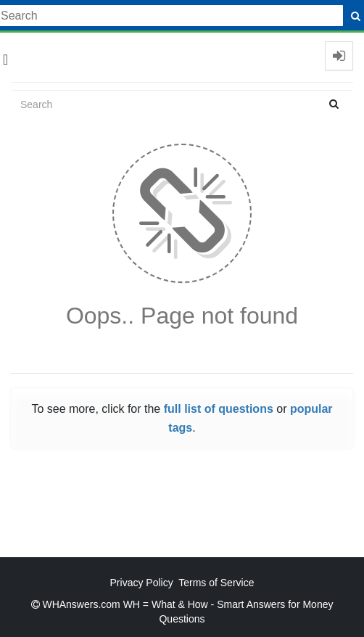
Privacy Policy (142, 583)
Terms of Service (216, 583)
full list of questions (219, 409)
